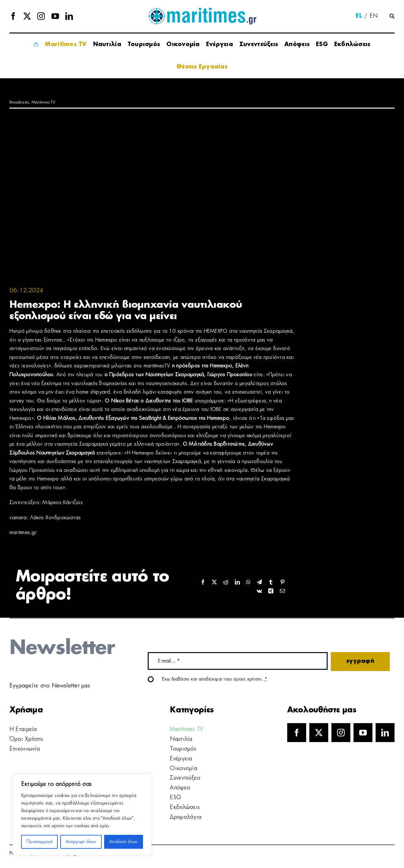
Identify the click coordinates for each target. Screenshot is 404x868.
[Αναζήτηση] (392, 16)
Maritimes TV (44, 102)
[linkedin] (69, 16)
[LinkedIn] (237, 583)
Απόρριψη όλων (81, 842)
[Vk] (259, 591)
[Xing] (271, 591)
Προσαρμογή (40, 842)
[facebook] (13, 16)
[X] (214, 583)
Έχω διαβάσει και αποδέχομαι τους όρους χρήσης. (215, 679)
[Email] (282, 591)
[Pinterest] (282, 583)
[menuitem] (359, 16)
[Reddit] (226, 583)
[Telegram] (259, 583)
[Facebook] (203, 583)
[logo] (202, 9)
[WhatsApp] (248, 583)
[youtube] (55, 16)
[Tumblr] (271, 583)
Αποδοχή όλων (123, 842)
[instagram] (41, 16)
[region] (82, 815)
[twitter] (27, 16)
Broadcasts (19, 102)
